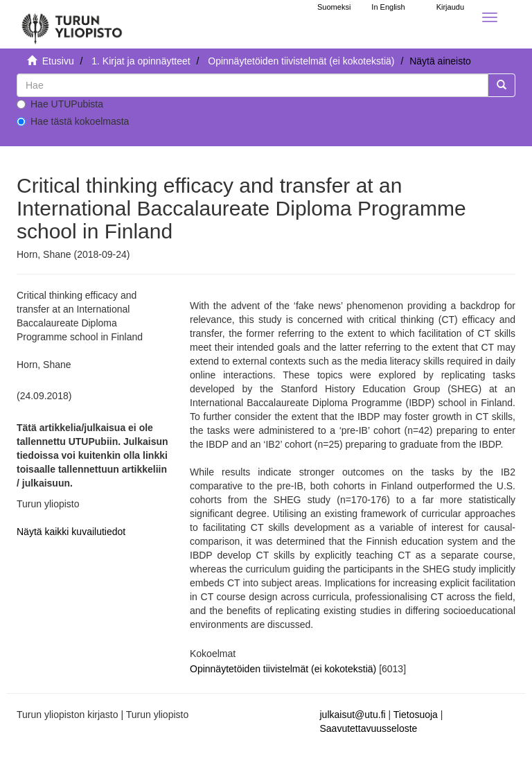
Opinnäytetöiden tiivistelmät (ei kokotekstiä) (301, 61)
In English (388, 7)
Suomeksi (334, 7)
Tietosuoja (416, 715)
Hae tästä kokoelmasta (73, 121)
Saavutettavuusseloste (369, 728)
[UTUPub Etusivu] (72, 24)
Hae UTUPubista (60, 104)
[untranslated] (252, 85)
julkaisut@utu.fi (353, 715)
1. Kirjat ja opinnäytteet (141, 61)
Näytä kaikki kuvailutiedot (71, 532)
